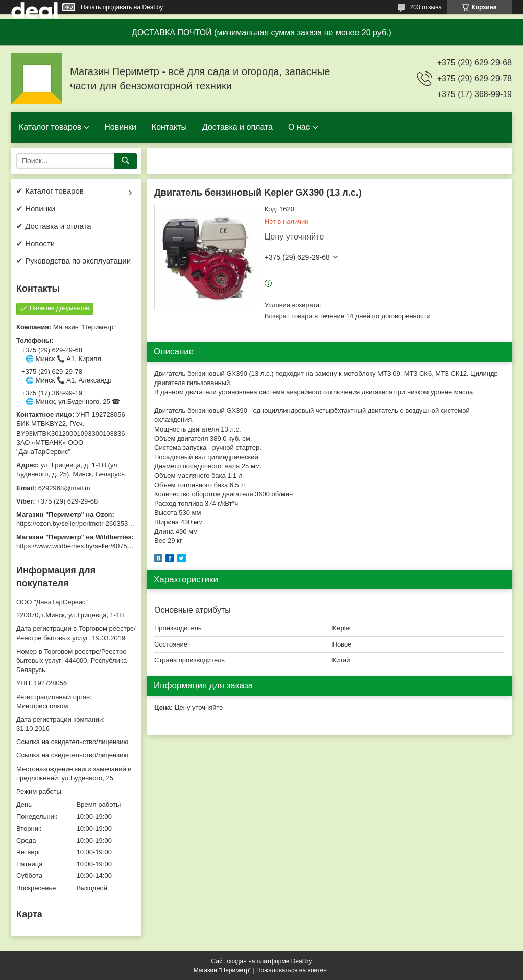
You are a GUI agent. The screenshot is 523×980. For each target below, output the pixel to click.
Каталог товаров (50, 127)
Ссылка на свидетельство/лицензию (72, 742)
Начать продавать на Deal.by (122, 7)
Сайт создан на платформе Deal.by (262, 961)
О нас (299, 127)
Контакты (169, 127)
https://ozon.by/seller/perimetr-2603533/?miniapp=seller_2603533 (113, 524)
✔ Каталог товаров (50, 191)
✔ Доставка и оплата (54, 226)
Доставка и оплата (237, 127)
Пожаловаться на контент (293, 970)
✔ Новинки (36, 209)
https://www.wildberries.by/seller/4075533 (77, 546)
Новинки (120, 127)
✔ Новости (35, 243)
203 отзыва (426, 7)
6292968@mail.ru (65, 488)
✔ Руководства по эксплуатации (74, 261)
